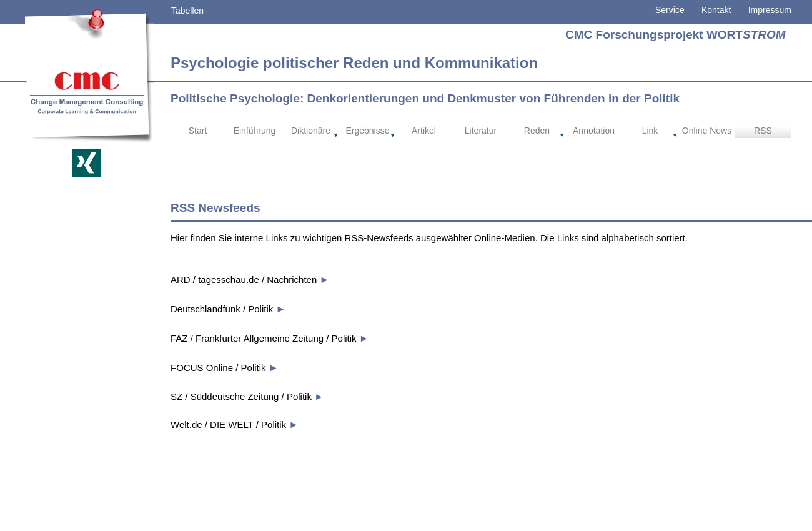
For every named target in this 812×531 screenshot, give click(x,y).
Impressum (770, 10)
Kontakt (708, 10)
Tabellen (187, 11)
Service (670, 10)
